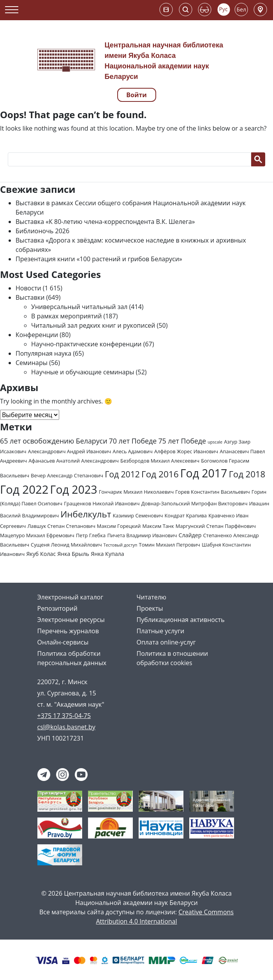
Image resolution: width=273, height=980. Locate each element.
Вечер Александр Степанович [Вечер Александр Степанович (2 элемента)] (67, 475)
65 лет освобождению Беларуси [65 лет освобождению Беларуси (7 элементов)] (54, 441)
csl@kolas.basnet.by (66, 727)
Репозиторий (57, 608)
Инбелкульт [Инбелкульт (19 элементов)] (86, 514)
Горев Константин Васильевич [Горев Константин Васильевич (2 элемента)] (213, 492)
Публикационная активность (181, 620)
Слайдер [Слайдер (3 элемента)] (190, 535)
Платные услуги (161, 631)
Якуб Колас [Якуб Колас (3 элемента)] (41, 554)
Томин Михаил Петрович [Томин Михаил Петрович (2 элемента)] (170, 545)
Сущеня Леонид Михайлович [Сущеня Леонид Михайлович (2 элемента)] (66, 545)
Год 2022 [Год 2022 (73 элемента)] (24, 489)
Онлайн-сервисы (63, 642)
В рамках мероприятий (66, 316)
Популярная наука (43, 353)
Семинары (32, 363)
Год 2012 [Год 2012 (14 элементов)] (122, 474)
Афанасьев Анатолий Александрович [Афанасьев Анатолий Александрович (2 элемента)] (74, 461)
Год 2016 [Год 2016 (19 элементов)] (160, 474)
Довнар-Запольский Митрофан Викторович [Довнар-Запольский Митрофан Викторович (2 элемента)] (195, 503)
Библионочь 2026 (42, 231)
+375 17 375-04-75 (64, 716)
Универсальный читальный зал (79, 307)
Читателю (152, 597)
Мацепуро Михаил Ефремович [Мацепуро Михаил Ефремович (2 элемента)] (37, 535)
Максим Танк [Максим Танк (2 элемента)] (158, 526)
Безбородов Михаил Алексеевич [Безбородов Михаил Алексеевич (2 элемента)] (160, 461)
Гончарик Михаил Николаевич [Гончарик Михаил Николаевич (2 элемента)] (136, 492)
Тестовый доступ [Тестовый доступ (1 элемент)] (121, 545)
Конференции (37, 335)
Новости (28, 288)
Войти (136, 95)
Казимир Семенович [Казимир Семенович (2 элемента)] (138, 515)
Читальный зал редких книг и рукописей (93, 325)
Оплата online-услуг (166, 642)
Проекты (150, 608)
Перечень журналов (68, 631)
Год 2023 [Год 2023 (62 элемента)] (74, 489)
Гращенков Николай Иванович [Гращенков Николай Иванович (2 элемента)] (102, 503)
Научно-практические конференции (86, 344)
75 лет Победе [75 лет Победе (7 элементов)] (182, 441)
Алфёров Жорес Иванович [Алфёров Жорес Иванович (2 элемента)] (186, 451)
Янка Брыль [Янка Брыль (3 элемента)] (73, 554)
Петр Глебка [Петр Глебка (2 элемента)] (91, 535)
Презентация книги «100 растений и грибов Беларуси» (99, 259)
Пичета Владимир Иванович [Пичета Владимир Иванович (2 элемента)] (142, 535)
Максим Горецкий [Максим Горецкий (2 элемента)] (119, 526)
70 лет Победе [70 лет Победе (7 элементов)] (133, 441)
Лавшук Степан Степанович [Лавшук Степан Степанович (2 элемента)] (61, 526)
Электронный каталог (70, 597)
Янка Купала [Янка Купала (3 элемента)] (107, 554)
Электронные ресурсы (71, 620)
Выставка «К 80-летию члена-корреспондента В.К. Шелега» (105, 222)
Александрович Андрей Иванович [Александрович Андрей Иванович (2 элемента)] (70, 451)
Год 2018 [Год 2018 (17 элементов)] (247, 474)
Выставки (30, 297)
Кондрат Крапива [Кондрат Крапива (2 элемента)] (186, 515)
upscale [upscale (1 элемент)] (215, 442)
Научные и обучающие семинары (83, 372)
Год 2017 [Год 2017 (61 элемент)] (204, 473)
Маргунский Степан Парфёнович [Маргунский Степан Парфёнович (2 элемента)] (216, 526)
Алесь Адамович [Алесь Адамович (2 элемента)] (133, 451)
